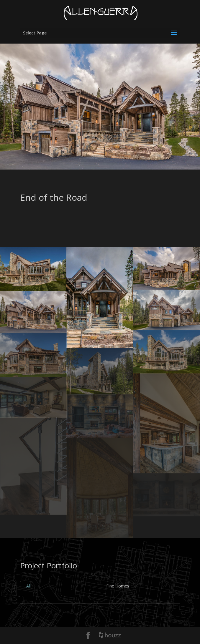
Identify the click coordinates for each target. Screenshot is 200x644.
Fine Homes (118, 586)
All (28, 586)
